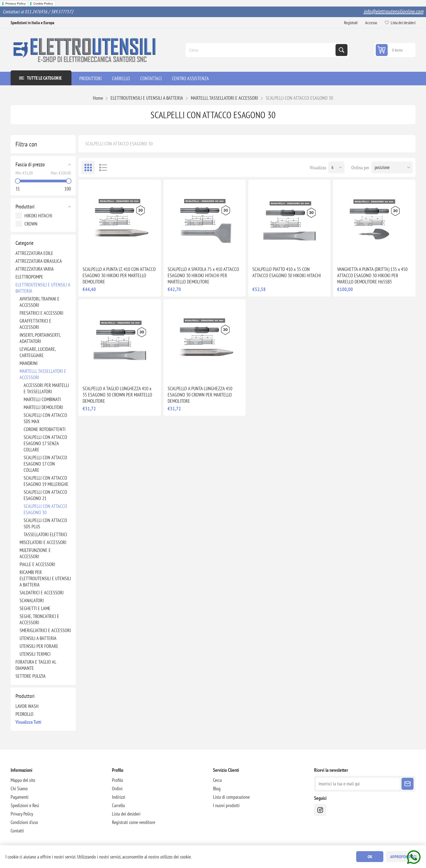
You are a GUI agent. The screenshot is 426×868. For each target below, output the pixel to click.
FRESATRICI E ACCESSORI (41, 313)
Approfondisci (403, 857)
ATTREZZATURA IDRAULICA (39, 261)
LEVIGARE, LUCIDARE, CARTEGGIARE (38, 352)
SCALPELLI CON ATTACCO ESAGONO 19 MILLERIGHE (46, 481)
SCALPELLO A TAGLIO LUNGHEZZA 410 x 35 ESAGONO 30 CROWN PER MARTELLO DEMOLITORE (117, 395)
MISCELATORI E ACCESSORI (43, 542)
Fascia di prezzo (30, 164)
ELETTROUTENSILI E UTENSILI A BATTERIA (43, 288)
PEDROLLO (24, 714)
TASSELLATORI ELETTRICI (45, 534)
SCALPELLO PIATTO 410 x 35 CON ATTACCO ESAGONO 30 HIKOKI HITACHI (287, 272)
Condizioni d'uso (24, 822)
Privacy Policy (16, 4)
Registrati (351, 23)
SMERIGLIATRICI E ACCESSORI (45, 630)
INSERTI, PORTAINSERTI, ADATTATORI (40, 338)
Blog (217, 789)
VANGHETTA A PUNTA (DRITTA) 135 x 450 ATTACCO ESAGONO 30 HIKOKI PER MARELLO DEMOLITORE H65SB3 (372, 275)
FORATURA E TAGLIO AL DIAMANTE (36, 665)
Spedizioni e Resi (25, 805)
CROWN (31, 224)
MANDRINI (29, 363)
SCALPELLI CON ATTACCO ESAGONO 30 (45, 509)
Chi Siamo (19, 789)
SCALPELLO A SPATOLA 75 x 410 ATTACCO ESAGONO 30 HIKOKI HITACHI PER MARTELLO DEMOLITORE (203, 275)
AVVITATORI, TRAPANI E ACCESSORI (40, 302)
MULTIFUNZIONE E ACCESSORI (35, 553)
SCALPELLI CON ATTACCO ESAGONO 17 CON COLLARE (45, 464)
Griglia (88, 167)
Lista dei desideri (126, 814)
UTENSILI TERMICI (35, 654)
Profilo (118, 780)
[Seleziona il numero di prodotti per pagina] (336, 167)
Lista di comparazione (231, 797)
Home (98, 98)
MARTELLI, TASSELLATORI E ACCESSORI (43, 374)
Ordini (117, 789)
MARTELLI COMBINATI (42, 399)
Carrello (118, 805)
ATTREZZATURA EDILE (34, 253)
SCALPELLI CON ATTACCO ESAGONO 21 (45, 495)
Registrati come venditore (134, 822)
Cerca (342, 50)
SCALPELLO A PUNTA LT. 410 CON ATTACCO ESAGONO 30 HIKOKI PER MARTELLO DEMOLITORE (119, 275)
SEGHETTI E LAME (35, 608)
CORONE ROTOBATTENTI (45, 429)
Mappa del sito (23, 780)
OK (370, 857)
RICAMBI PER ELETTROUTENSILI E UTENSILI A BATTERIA (45, 578)
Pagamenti (20, 797)
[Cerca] (261, 50)
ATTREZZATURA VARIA (35, 269)
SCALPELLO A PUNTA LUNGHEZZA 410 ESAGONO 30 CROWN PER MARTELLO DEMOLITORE (200, 395)
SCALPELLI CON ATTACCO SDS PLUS (45, 523)
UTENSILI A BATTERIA (38, 638)
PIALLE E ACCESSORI (37, 564)
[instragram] (320, 810)
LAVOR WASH (27, 706)
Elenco (103, 167)
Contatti (17, 831)
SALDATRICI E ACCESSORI (42, 593)
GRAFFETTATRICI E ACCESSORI (35, 324)
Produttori (25, 207)
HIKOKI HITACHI (38, 216)
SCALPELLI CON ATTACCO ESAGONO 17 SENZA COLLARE (45, 443)
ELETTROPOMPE (29, 277)
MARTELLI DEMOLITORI (43, 407)
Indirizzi (119, 797)
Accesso (371, 23)
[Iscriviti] (358, 784)
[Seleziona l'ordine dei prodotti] (392, 167)
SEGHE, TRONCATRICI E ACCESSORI (39, 619)
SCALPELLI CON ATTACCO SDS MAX (45, 418)
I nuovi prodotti (226, 805)
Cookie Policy (43, 4)
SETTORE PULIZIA (31, 676)
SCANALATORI (32, 600)
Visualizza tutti (28, 722)
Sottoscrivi (408, 784)
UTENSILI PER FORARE (39, 646)
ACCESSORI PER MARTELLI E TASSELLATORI (46, 388)
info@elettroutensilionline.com (393, 11)
